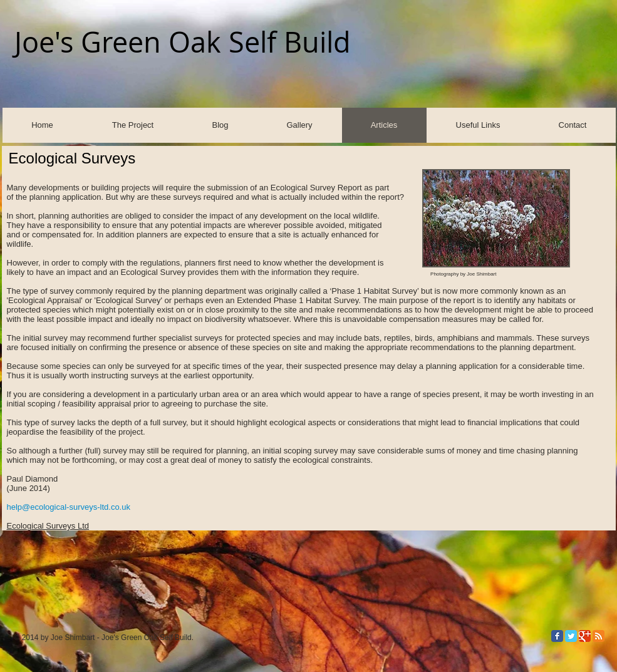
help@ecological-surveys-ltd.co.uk (69, 507)
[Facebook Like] (510, 78)
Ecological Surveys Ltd (48, 526)
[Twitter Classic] (571, 636)
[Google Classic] (585, 636)
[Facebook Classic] (557, 636)
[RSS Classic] (599, 636)
